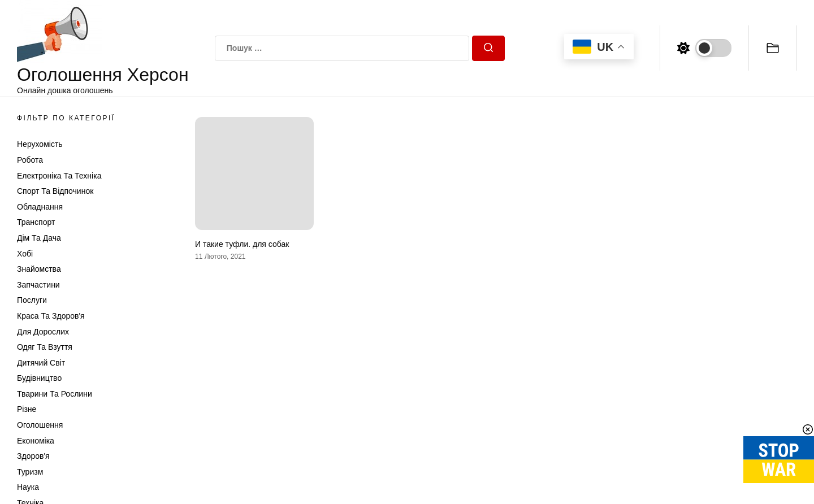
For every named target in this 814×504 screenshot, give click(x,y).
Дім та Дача (39, 238)
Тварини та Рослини (55, 394)
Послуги (32, 300)
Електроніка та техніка (59, 176)
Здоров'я (33, 456)
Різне (27, 409)
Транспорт (36, 222)
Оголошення (40, 425)
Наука (28, 487)
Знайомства (39, 269)
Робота (30, 160)
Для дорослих (43, 332)
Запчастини (38, 285)
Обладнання (40, 207)
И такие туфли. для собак (242, 244)
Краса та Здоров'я (51, 316)
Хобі (25, 254)
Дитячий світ (41, 363)
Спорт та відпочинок (55, 191)
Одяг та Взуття (45, 347)
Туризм (30, 472)
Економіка (36, 441)
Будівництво (39, 378)
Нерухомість (40, 144)
